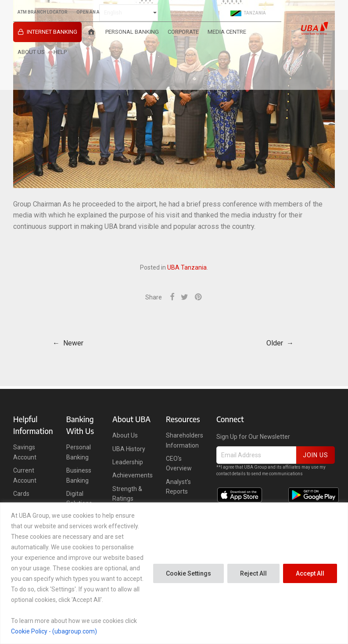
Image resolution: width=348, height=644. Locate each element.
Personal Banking (132, 32)
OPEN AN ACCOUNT (97, 12)
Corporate (183, 32)
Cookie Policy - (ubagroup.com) (54, 631)
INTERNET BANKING (52, 32)
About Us (31, 52)
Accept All (310, 573)
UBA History (129, 449)
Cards (21, 494)
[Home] (91, 32)
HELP (60, 52)
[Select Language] (129, 13)
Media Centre (227, 32)
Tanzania (248, 13)
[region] (174, 573)
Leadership (128, 462)
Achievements (133, 475)
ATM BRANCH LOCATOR (43, 12)
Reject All (253, 573)
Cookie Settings (188, 573)
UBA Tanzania (187, 267)
